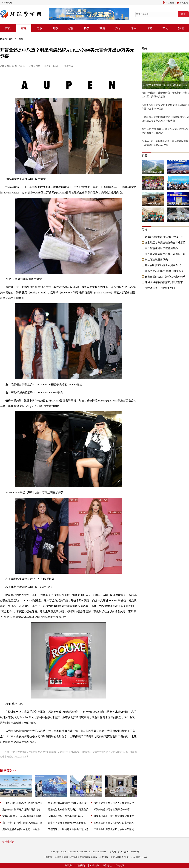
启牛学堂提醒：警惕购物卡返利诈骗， (68, 823)
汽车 (118, 28)
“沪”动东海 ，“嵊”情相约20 (160, 288)
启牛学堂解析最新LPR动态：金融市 (21, 829)
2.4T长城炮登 (153, 204)
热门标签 (107, 866)
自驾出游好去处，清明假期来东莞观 (165, 277)
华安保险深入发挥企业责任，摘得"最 (67, 803)
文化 (165, 28)
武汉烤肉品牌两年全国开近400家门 (112, 810)
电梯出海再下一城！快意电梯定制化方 (114, 816)
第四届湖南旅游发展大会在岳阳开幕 (165, 254)
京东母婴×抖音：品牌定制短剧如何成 (22, 816)
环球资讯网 (7, 3)
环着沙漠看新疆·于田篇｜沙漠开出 (164, 237)
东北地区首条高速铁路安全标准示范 (165, 243)
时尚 (150, 28)
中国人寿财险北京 (153, 219)
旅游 (102, 28)
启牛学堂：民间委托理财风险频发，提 (22, 823)
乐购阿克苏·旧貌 (178, 172)
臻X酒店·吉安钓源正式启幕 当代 (163, 265)
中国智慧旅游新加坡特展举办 (161, 248)
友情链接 (8, 842)
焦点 (39, 28)
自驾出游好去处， (153, 188)
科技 (87, 28)
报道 (181, 28)
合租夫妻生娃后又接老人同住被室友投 (114, 803)
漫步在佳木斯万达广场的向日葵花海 (21, 810)
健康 (55, 28)
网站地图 (170, 3)
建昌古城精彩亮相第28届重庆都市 (164, 282)
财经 (24, 28)
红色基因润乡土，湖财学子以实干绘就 (114, 823)
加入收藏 (184, 3)
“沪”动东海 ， (178, 188)
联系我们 (82, 866)
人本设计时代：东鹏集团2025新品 (66, 816)
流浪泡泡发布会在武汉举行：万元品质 (68, 810)
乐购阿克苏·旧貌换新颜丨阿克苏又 (164, 271)
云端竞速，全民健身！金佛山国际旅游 (68, 829)
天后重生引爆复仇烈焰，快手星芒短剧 (114, 829)
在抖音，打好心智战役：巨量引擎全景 (22, 803)
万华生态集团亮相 (178, 219)
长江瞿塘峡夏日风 (153, 172)
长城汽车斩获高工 (178, 204)
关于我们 (69, 866)
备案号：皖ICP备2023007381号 (124, 852)
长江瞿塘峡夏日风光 (156, 260)
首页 (8, 28)
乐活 (134, 28)
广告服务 (94, 866)
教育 (71, 28)
